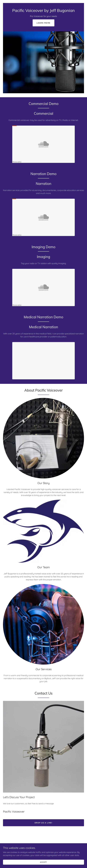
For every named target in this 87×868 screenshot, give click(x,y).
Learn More (43, 23)
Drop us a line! (43, 823)
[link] (43, 11)
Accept (43, 862)
